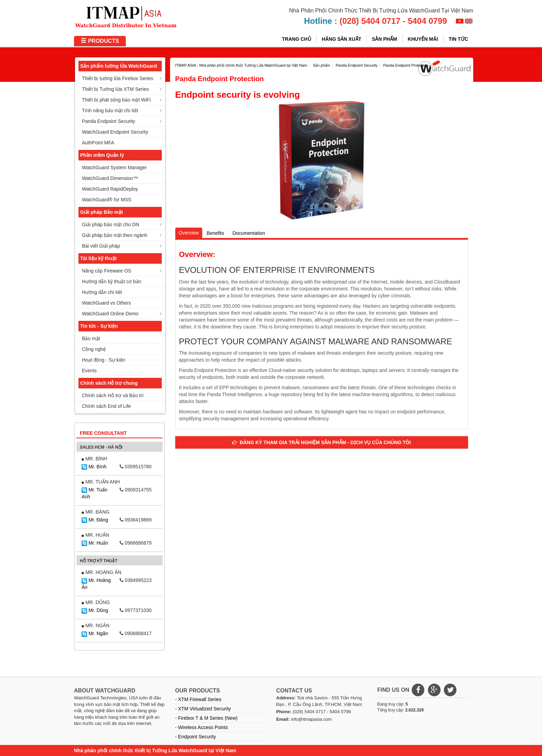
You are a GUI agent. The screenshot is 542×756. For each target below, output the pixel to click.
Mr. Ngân (95, 633)
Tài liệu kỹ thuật (98, 258)
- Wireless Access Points (202, 727)
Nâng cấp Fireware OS (107, 271)
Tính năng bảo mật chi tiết (110, 111)
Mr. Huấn (95, 543)
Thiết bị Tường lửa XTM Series (115, 89)
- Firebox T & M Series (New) (207, 718)
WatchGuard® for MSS (107, 200)
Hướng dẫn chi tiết (102, 292)
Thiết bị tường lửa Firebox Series (118, 78)
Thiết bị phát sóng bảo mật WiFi (116, 100)
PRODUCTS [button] (100, 41)
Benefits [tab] (216, 233)
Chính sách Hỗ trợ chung (109, 383)
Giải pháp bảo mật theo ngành (115, 235)
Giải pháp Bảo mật (102, 212)
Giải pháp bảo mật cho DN (111, 224)
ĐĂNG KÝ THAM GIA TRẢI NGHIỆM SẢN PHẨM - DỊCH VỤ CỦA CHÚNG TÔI (321, 442)
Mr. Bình (94, 467)
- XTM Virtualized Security (203, 709)
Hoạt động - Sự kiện (104, 360)
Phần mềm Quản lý (102, 155)
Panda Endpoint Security (109, 121)
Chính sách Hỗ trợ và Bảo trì (113, 395)
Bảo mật (91, 338)
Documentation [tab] (249, 233)
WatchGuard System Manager (114, 168)
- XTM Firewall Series (198, 699)
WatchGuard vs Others (106, 303)
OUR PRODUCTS (198, 691)
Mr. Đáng (95, 520)
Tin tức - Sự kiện (99, 326)
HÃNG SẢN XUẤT (342, 39)
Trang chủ (297, 39)
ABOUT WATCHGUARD (105, 691)
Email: (283, 719)
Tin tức (458, 39)
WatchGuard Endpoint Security (115, 132)
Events (89, 371)
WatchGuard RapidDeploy (110, 189)
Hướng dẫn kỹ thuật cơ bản (112, 281)
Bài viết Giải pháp (101, 246)
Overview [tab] (189, 233)
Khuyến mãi (423, 39)
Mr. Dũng (95, 610)
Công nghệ (94, 349)
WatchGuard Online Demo (110, 314)
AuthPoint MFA (98, 143)
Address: (286, 698)
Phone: (284, 712)
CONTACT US (294, 691)
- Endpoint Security (196, 737)
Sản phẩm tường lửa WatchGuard (119, 66)
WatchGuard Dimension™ (110, 178)
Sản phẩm (384, 39)
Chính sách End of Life (106, 406)
